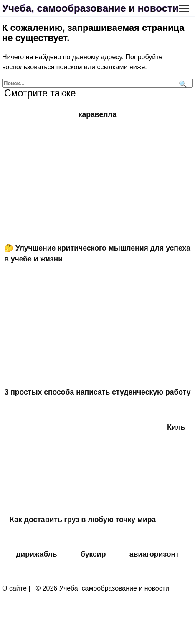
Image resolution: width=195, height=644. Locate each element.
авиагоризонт (154, 554)
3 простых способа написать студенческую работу (98, 392)
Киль (176, 427)
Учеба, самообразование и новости (90, 8)
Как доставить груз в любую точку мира (83, 520)
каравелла (98, 114)
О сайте (14, 588)
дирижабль (36, 554)
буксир (93, 554)
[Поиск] (182, 83)
